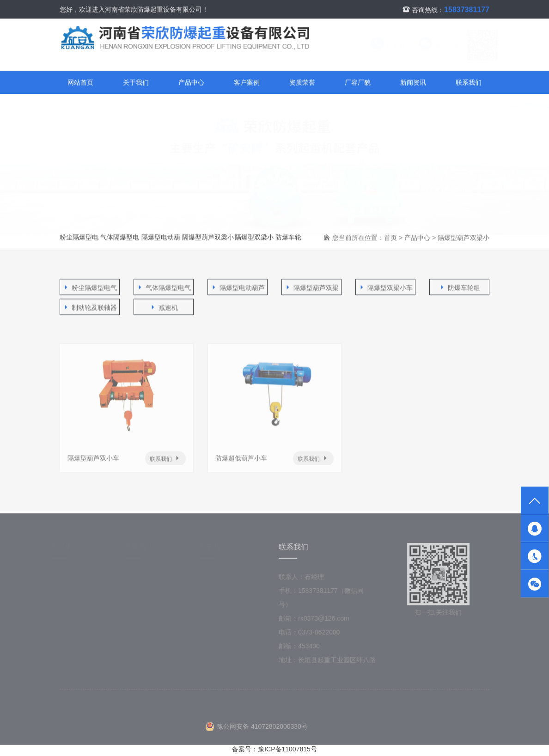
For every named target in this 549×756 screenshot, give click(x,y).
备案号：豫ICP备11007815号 (274, 749)
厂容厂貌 (358, 83)
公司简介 (216, 579)
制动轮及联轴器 (90, 308)
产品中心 (191, 83)
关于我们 (136, 83)
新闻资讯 (413, 83)
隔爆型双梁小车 (254, 241)
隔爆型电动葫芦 (161, 241)
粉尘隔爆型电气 (79, 241)
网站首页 (80, 83)
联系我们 (383, 47)
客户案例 (247, 83)
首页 (390, 238)
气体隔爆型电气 (120, 241)
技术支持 (142, 592)
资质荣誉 (302, 83)
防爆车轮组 (288, 241)
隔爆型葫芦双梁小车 (208, 241)
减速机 (164, 308)
